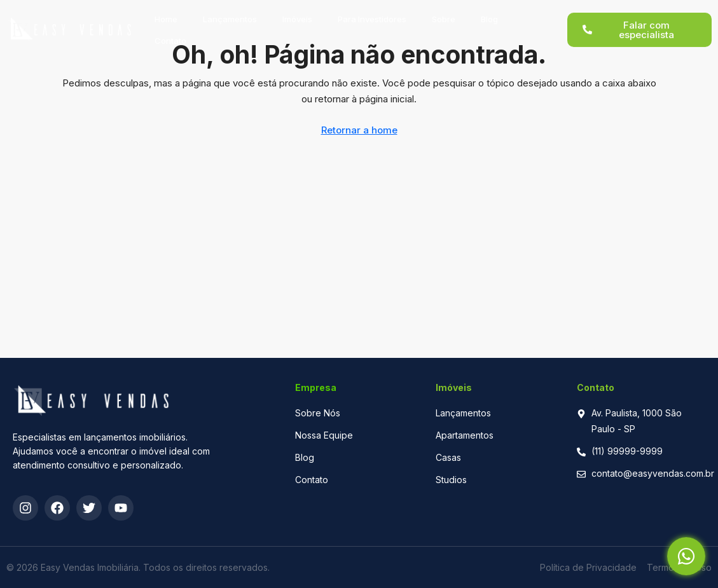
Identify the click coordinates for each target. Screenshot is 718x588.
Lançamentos (230, 12)
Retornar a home (359, 130)
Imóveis (297, 12)
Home (166, 12)
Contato (170, 34)
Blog (489, 12)
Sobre (444, 12)
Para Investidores (372, 12)
